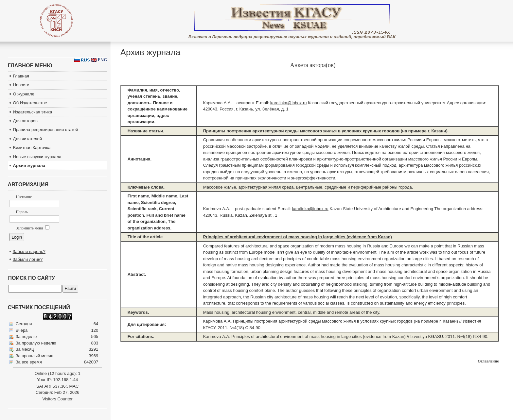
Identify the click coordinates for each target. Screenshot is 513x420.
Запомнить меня (33, 228)
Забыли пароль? (29, 252)
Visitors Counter (57, 399)
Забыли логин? (28, 259)
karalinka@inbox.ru (288, 103)
